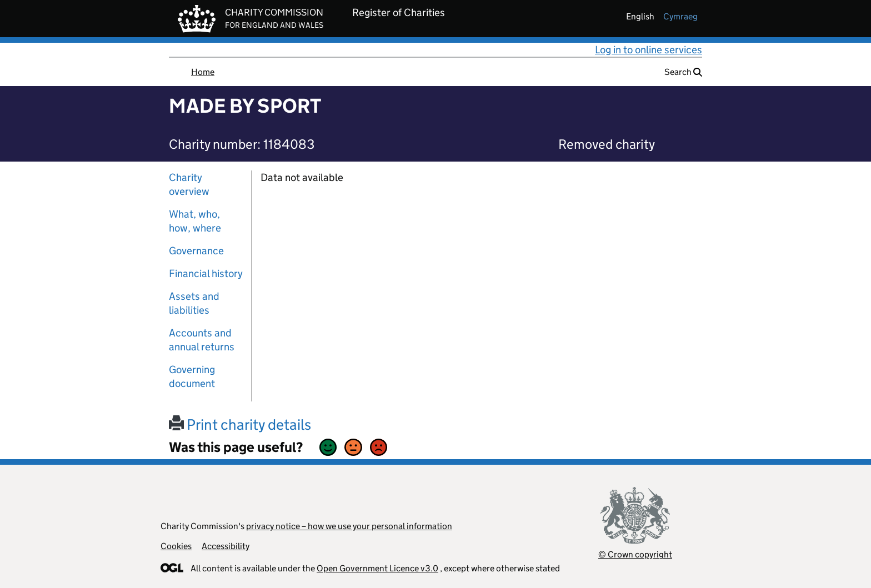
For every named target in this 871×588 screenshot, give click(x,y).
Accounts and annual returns (202, 340)
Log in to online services (649, 50)
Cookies (176, 546)
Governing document (192, 376)
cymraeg (680, 16)
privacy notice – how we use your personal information (349, 526)
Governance (196, 251)
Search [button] (683, 72)
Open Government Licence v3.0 (377, 568)
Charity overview (189, 184)
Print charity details (240, 424)
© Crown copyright (635, 554)
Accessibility (226, 546)
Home (203, 72)
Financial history (206, 273)
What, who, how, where (195, 221)
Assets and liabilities (194, 303)
